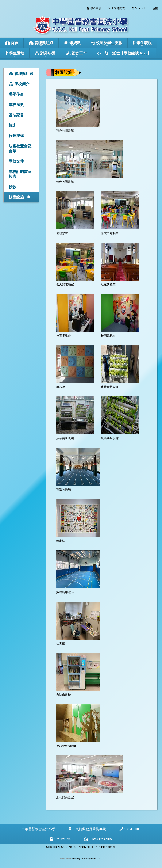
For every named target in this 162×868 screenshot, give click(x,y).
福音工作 (76, 54)
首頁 (12, 43)
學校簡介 (19, 84)
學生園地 (15, 54)
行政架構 (16, 136)
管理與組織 (41, 44)
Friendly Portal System (84, 859)
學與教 (72, 44)
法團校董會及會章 (20, 148)
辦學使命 (16, 94)
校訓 (12, 125)
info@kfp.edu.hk (102, 839)
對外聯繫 (45, 54)
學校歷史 (16, 105)
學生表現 (142, 44)
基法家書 (16, 115)
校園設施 (16, 197)
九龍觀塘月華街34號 (91, 829)
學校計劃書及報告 (20, 174)
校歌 (12, 187)
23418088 (134, 829)
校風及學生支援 (107, 44)
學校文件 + (18, 161)
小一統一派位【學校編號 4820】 (124, 53)
